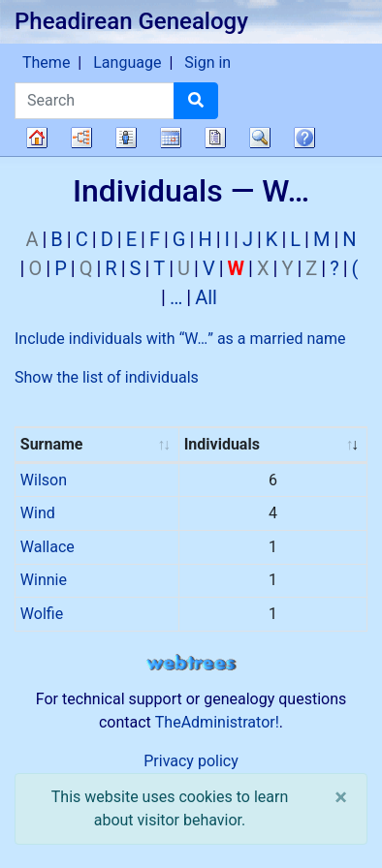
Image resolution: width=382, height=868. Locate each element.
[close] (341, 797)
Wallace (48, 547)
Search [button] (260, 138)
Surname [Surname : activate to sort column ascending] (52, 444)
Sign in (207, 62)
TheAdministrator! (217, 722)
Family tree (37, 138)
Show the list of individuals (107, 377)
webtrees (191, 663)
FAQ (304, 138)
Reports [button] (215, 138)
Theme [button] (46, 62)
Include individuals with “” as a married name (180, 339)
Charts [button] (81, 138)
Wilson (44, 480)
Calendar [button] (171, 138)
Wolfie (42, 614)
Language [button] (127, 62)
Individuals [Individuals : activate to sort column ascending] (222, 444)
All (206, 297)
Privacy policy (191, 761)
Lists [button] (126, 138)
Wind (38, 513)
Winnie (44, 580)
